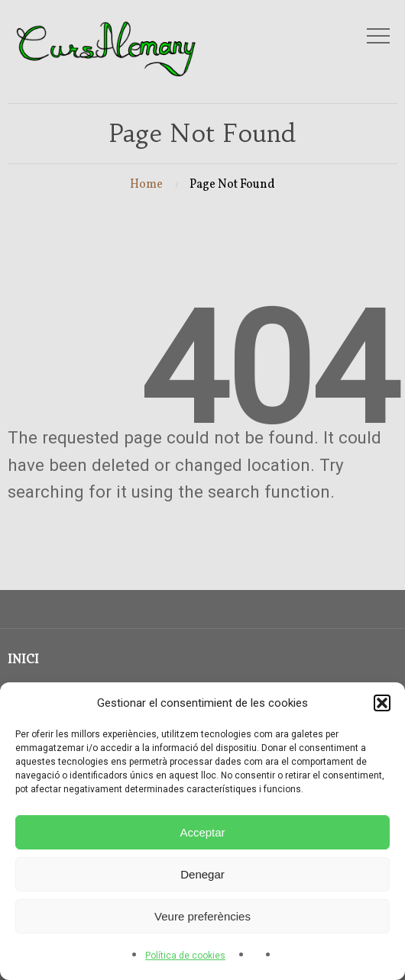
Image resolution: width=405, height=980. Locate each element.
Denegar (202, 874)
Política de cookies (185, 956)
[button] (382, 703)
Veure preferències (202, 916)
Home (146, 185)
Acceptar (202, 832)
